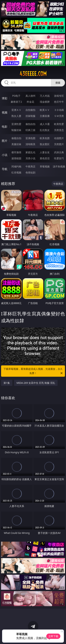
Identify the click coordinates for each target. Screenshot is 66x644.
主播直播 (45, 116)
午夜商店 (30, 166)
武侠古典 (59, 152)
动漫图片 (59, 138)
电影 (5, 127)
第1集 (7, 383)
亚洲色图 (30, 138)
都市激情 (16, 152)
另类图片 (59, 144)
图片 (5, 141)
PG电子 (16, 96)
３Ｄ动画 (59, 110)
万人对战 (45, 96)
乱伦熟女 (45, 130)
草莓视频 (45, 166)
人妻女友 (45, 152)
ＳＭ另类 (59, 116)
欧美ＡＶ (45, 110)
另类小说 (30, 158)
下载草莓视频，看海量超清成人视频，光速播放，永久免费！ (33, 371)
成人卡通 (45, 124)
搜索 (58, 83)
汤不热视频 (59, 166)
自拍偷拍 (30, 110)
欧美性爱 (59, 124)
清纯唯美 (30, 144)
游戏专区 (59, 96)
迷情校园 (16, 158)
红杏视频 (16, 172)
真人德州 (30, 96)
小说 (5, 155)
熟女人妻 (16, 116)
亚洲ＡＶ (16, 110)
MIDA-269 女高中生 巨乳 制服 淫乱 (36, 383)
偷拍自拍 (30, 124)
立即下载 (53, 636)
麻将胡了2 (16, 102)
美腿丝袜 (16, 144)
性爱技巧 (59, 158)
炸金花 (30, 102)
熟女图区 (45, 144)
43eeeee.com (33, 74)
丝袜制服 (30, 116)
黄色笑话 (45, 158)
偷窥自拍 (16, 138)
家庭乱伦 (30, 152)
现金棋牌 (45, 102)
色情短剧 (30, 172)
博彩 (5, 98)
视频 (5, 112)
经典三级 (30, 130)
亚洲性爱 (16, 124)
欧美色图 (45, 138)
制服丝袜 (16, 130)
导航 (5, 169)
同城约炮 (16, 166)
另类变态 (59, 130)
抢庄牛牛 (59, 102)
